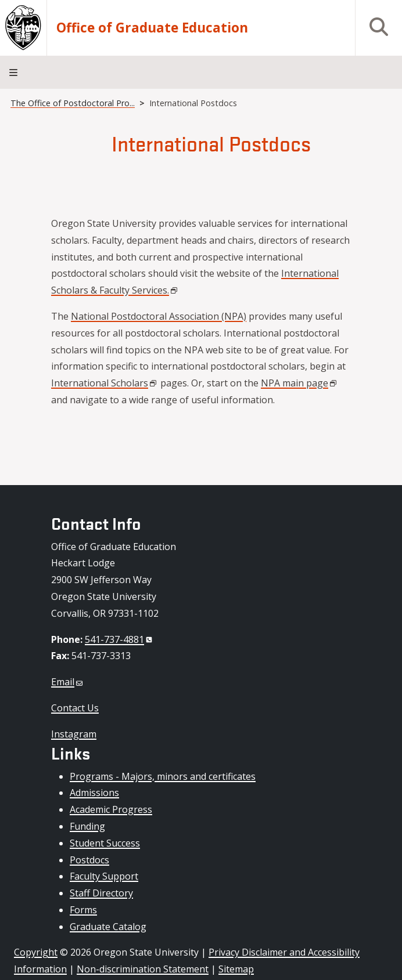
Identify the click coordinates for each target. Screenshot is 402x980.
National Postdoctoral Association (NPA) (159, 316)
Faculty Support (104, 876)
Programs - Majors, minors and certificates (163, 776)
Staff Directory (101, 893)
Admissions (94, 793)
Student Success (105, 843)
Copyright (36, 952)
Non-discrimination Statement (143, 969)
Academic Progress (111, 809)
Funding (87, 826)
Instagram (74, 734)
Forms (83, 910)
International (105, 383)
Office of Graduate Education (152, 28)
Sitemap (236, 969)
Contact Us (75, 708)
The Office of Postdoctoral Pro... (73, 103)
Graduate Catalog (108, 927)
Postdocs (89, 860)
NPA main (299, 383)
